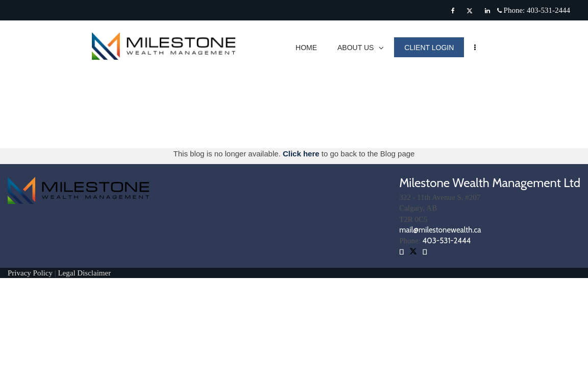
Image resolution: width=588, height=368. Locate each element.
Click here (302, 154)
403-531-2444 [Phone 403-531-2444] (548, 10)
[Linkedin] (487, 11)
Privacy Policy (31, 273)
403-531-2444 (447, 241)
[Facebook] (453, 11)
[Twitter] (470, 11)
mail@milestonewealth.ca (440, 230)
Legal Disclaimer (84, 273)
